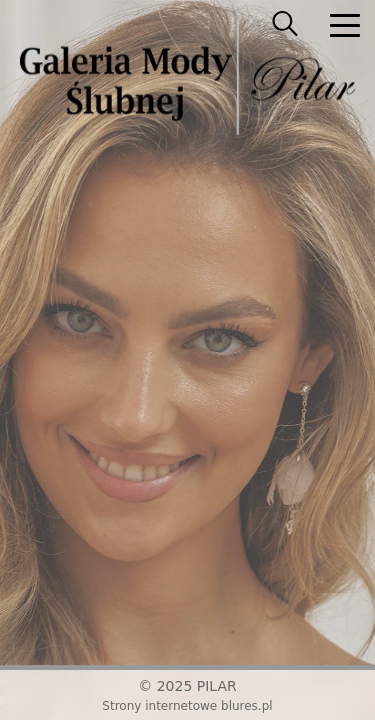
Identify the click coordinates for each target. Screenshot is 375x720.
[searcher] (285, 25)
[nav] (345, 25)
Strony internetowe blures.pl (187, 706)
